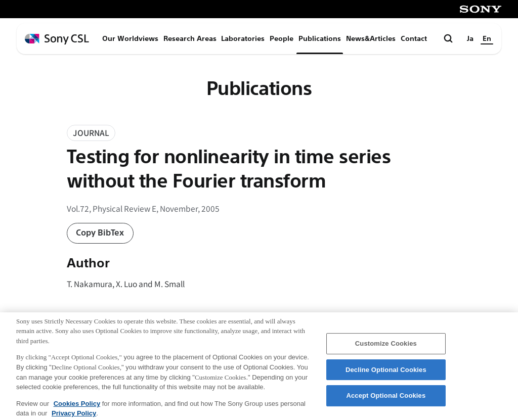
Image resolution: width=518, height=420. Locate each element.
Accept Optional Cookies (386, 400)
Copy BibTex (100, 233)
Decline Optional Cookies (386, 374)
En (487, 39)
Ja (470, 39)
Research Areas (190, 39)
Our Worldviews (130, 39)
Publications (320, 39)
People (282, 39)
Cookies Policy (77, 408)
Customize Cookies (386, 348)
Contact (414, 39)
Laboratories (243, 39)
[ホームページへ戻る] (57, 39)
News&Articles (371, 39)
